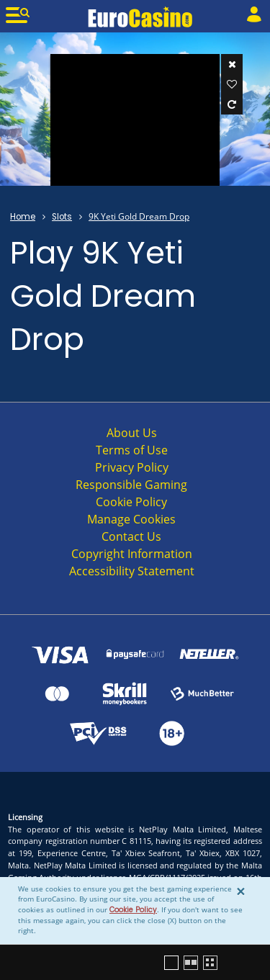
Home (23, 217)
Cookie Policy (133, 910)
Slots (62, 217)
